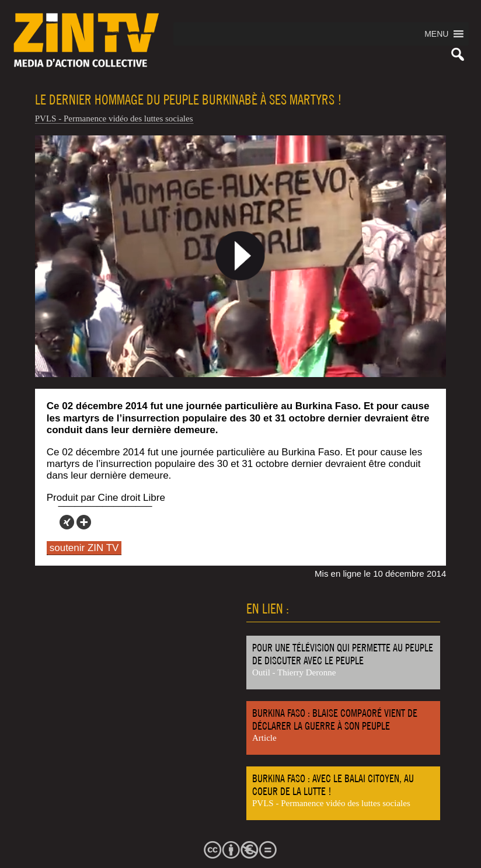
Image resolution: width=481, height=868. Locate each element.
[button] (436, 34)
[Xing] (67, 522)
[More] (84, 522)
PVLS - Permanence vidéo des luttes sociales (114, 118)
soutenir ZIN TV (84, 548)
